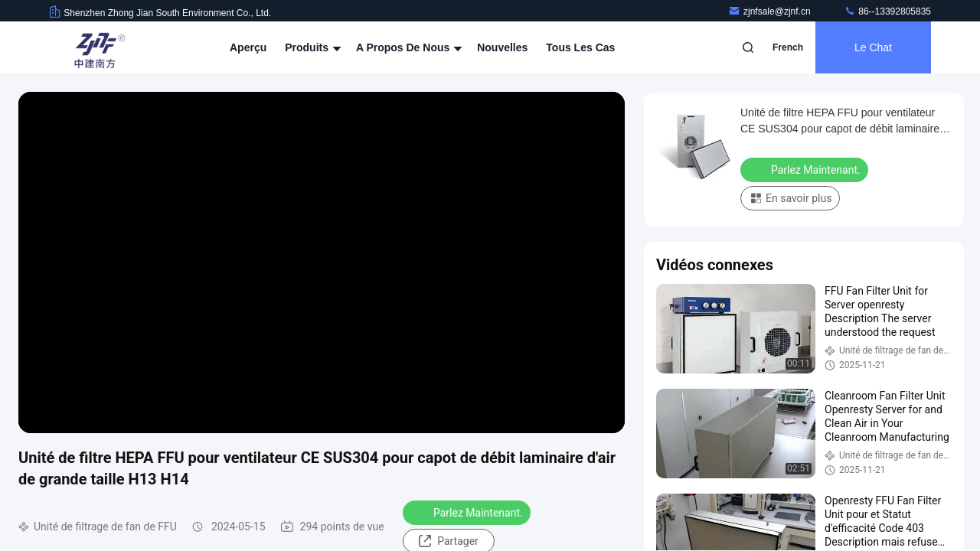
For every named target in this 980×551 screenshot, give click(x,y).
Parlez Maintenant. (468, 512)
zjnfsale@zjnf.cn (771, 11)
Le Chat (873, 47)
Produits (311, 47)
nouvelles (502, 47)
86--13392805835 (887, 11)
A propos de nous (407, 47)
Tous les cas (580, 47)
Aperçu (248, 47)
